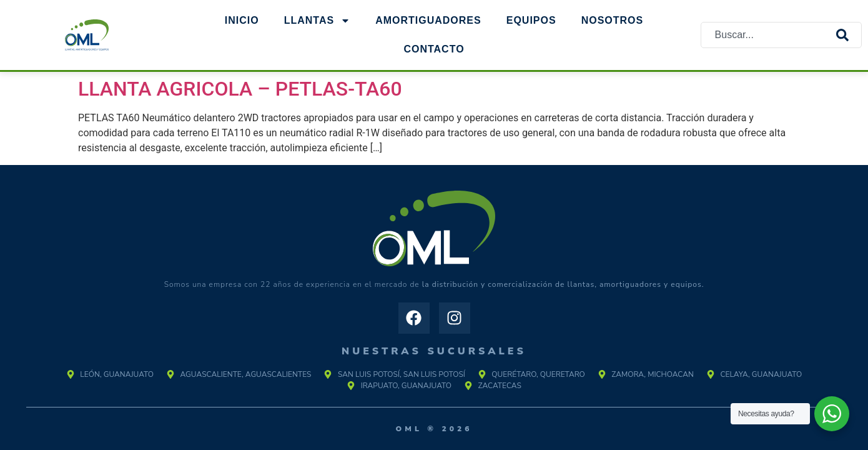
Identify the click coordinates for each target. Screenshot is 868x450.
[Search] (849, 35)
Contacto (434, 49)
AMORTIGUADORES (428, 20)
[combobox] (769, 35)
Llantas (317, 21)
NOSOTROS (613, 20)
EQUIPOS (531, 20)
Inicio (242, 20)
